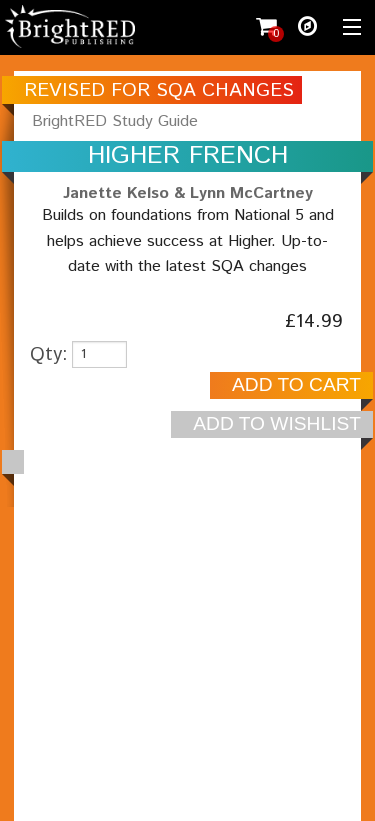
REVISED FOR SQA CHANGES (159, 90)
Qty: (49, 354)
